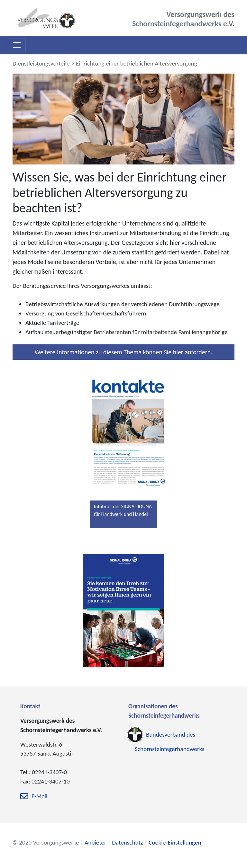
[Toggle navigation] (17, 45)
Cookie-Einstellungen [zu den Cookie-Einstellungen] (175, 842)
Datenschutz (127, 842)
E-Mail (39, 796)
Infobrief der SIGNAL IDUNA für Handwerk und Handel (123, 510)
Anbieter (96, 842)
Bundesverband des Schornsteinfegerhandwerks (170, 742)
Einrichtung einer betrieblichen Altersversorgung (137, 63)
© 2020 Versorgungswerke (46, 842)
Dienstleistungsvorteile (41, 63)
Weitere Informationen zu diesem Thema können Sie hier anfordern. (123, 352)
